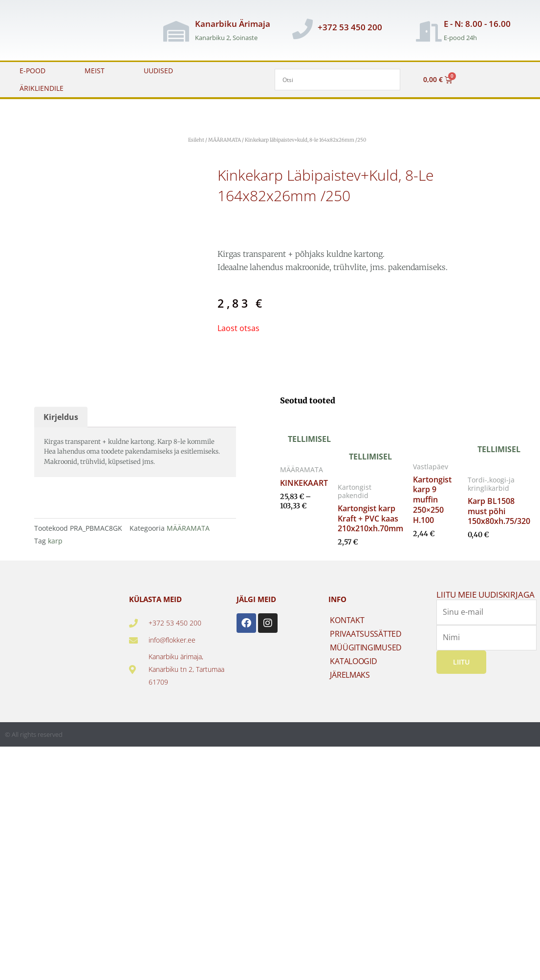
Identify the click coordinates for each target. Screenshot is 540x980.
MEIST (95, 71)
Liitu (461, 673)
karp (55, 552)
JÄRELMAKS (350, 686)
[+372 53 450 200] (302, 29)
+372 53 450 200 (350, 27)
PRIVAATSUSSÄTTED (366, 645)
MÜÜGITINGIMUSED (366, 658)
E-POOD (32, 71)
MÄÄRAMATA (225, 140)
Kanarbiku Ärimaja (233, 24)
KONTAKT (347, 631)
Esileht (196, 140)
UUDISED (158, 71)
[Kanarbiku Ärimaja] (176, 31)
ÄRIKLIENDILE (42, 88)
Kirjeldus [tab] (61, 428)
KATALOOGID (353, 672)
